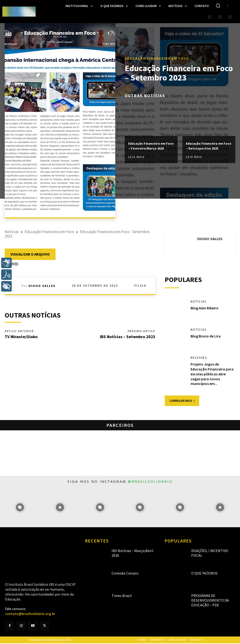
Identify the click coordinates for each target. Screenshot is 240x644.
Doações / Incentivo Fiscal (209, 551)
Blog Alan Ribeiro (204, 309)
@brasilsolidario (150, 482)
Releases (199, 359)
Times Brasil (119, 596)
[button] (218, 6)
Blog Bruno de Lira (206, 337)
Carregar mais (182, 402)
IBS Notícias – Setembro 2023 (128, 337)
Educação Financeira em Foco (157, 55)
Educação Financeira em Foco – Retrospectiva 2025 (209, 146)
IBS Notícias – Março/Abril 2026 (130, 551)
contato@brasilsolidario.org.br (30, 615)
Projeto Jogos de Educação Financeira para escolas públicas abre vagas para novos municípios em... (212, 375)
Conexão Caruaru (122, 574)
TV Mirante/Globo (21, 337)
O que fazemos (201, 574)
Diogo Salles (42, 286)
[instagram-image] (20, 508)
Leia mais (136, 160)
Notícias (12, 232)
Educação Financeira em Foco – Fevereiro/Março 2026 (151, 146)
